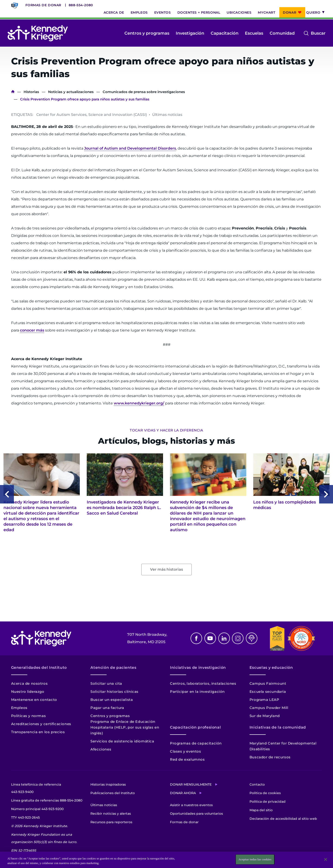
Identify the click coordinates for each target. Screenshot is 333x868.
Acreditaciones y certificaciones (41, 724)
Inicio (13, 92)
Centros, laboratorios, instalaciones (203, 683)
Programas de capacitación (196, 743)
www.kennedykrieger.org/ (139, 403)
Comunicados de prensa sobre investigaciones (144, 92)
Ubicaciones (239, 12)
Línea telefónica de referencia (36, 789)
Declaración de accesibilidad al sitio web (283, 819)
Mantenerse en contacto (34, 700)
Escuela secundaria (268, 692)
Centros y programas (147, 33)
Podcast (252, 638)
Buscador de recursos (270, 757)
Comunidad (282, 33)
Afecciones (101, 749)
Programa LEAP (264, 700)
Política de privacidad (268, 802)
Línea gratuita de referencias (47, 800)
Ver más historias (166, 569)
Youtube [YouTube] (210, 638)
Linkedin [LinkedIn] (224, 638)
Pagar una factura (107, 708)
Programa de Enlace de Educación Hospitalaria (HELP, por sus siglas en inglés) (125, 727)
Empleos (139, 12)
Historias (31, 92)
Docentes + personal (199, 12)
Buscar (318, 33)
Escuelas (254, 33)
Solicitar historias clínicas (114, 692)
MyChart (267, 12)
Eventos (163, 12)
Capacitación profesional (195, 727)
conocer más (32, 330)
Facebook (196, 638)
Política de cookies (265, 793)
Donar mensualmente (191, 784)
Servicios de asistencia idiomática (122, 741)
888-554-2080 (81, 5)
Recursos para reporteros (111, 822)
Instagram (238, 638)
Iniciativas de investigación (198, 668)
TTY (25, 817)
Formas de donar (43, 5)
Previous (7, 494)
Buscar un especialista (112, 700)
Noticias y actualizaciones (71, 92)
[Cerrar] (326, 859)
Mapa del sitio (261, 810)
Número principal (37, 809)
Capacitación (225, 33)
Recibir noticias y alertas (111, 814)
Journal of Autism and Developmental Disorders (130, 148)
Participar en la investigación (197, 692)
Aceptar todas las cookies (255, 860)
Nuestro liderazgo (28, 692)
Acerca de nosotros (29, 683)
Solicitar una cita (106, 683)
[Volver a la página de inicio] (38, 33)
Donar (290, 12)
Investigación (190, 33)
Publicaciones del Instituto (113, 793)
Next (326, 494)
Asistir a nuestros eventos (191, 805)
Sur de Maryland (265, 716)
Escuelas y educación (271, 668)
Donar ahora (183, 793)
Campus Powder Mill (269, 708)
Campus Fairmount (268, 683)
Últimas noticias (104, 805)
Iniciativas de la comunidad (278, 727)
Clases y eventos (186, 751)
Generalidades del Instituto (39, 668)
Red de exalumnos (187, 759)
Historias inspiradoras (108, 784)
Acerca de (114, 12)
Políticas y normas (29, 716)
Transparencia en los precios (38, 732)
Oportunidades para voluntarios (196, 814)
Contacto (257, 784)
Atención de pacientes (113, 668)
